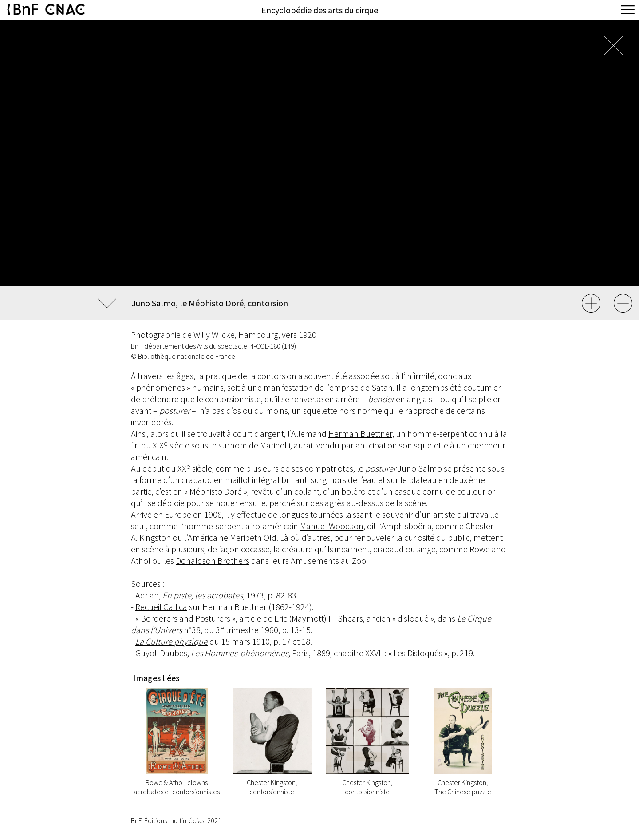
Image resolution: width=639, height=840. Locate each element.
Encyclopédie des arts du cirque (320, 10)
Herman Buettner (360, 434)
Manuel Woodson (332, 526)
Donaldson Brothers (213, 561)
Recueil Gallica (161, 607)
